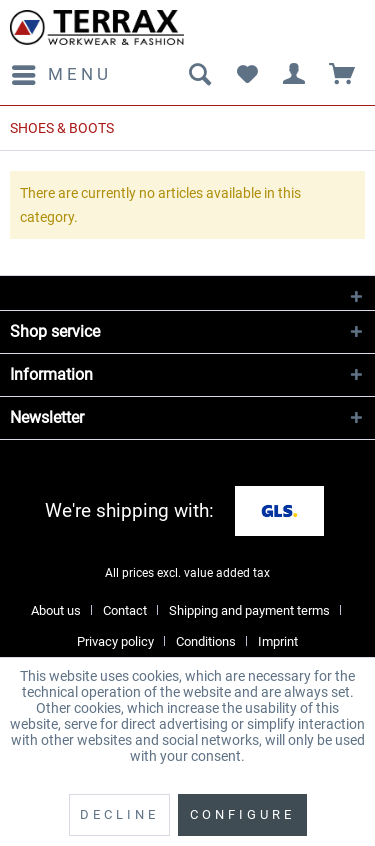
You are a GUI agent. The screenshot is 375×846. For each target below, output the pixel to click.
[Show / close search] (199, 75)
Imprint (278, 641)
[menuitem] (61, 75)
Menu (62, 71)
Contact (125, 610)
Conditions (206, 641)
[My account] (295, 75)
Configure (242, 814)
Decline (119, 814)
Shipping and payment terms (249, 610)
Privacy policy (115, 641)
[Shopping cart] (343, 75)
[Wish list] (247, 75)
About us (56, 610)
